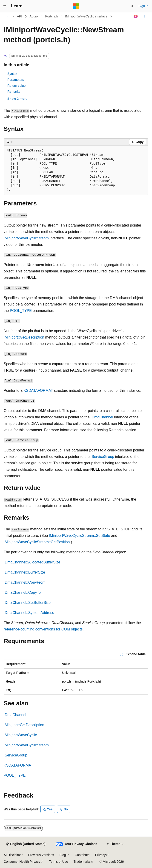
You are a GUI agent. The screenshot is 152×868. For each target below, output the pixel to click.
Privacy (100, 855)
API (20, 16)
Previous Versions (41, 855)
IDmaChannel (102, 417)
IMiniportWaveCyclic (20, 735)
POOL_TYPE (21, 311)
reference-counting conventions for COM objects (43, 629)
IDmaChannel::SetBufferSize (27, 603)
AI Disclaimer (13, 855)
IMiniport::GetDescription (24, 337)
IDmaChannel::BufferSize (24, 572)
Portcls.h (51, 16)
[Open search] (132, 6)
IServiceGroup (102, 457)
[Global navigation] (5, 6)
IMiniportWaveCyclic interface (86, 16)
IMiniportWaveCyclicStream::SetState (80, 536)
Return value (16, 86)
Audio (34, 16)
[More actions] (144, 17)
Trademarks (82, 862)
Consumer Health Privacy (22, 862)
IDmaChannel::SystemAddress (29, 613)
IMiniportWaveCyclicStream (26, 238)
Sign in (143, 6)
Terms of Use (58, 862)
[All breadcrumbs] (8, 17)
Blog (63, 855)
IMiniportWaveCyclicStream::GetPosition (37, 542)
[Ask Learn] (136, 17)
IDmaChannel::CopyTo (22, 592)
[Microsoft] (76, 6)
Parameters (16, 80)
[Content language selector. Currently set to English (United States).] (26, 844)
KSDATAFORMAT (38, 391)
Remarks (14, 92)
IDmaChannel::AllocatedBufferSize (32, 562)
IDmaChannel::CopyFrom (24, 582)
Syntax (12, 74)
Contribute (82, 855)
